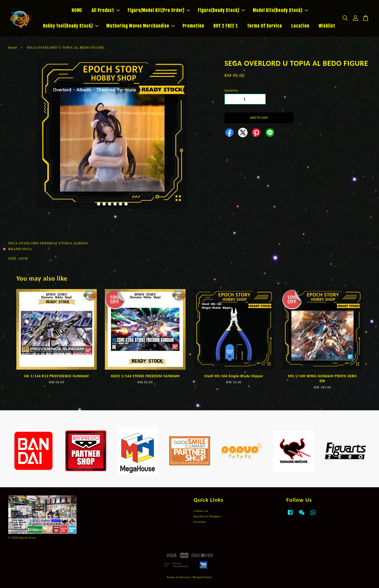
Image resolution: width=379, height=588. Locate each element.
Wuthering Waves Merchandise (140, 26)
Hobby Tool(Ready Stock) (71, 26)
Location (300, 26)
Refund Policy (203, 577)
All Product (106, 10)
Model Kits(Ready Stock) (280, 10)
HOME (77, 10)
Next (209, 135)
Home (13, 47)
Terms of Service (178, 577)
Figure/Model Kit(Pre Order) (159, 10)
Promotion (193, 26)
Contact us (201, 511)
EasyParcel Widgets (207, 516)
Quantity (231, 90)
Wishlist (327, 26)
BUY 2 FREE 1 (226, 26)
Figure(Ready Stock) (221, 10)
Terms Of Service (265, 26)
